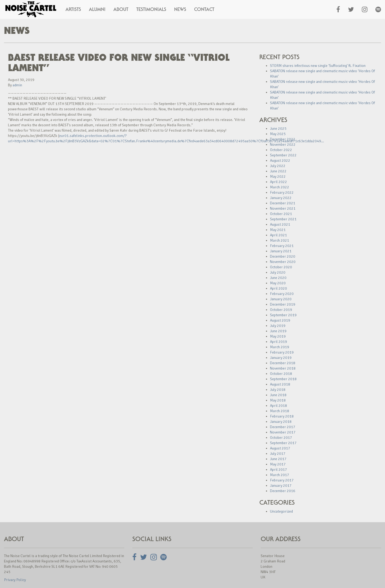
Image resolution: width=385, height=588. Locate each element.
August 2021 (280, 224)
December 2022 (283, 139)
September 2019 (283, 315)
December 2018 (283, 363)
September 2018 (283, 379)
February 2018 (282, 416)
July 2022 (278, 166)
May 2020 (278, 283)
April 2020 (278, 288)
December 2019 (283, 304)
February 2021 (282, 246)
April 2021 (278, 235)
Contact (204, 9)
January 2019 (281, 358)
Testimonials (151, 9)
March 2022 (280, 187)
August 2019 (280, 320)
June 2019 (278, 331)
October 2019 (281, 310)
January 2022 (281, 198)
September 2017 (283, 443)
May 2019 (278, 336)
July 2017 (278, 454)
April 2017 (278, 470)
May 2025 (278, 134)
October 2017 (281, 438)
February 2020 (282, 294)
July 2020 (278, 272)
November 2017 (283, 432)
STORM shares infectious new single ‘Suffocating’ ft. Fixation (318, 66)
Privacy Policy (15, 580)
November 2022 (283, 145)
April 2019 (278, 342)
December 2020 (283, 256)
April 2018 (278, 406)
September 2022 (283, 155)
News (180, 9)
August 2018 (280, 384)
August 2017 (280, 448)
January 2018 (281, 422)
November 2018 (283, 368)
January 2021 (281, 251)
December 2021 (283, 203)
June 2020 (278, 278)
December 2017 (283, 427)
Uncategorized (281, 511)
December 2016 (283, 491)
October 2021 (281, 214)
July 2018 (278, 390)
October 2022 (281, 150)
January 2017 (281, 486)
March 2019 (280, 347)
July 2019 (278, 326)
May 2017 (278, 464)
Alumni (97, 9)
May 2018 (278, 400)
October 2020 (281, 267)
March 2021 (280, 240)
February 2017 (282, 480)
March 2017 (280, 475)
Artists (73, 9)
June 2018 (278, 395)
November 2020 (283, 262)
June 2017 (278, 459)
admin (17, 85)
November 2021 (283, 208)
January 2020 (281, 299)
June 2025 (278, 129)
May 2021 (278, 230)
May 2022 (278, 177)
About (121, 9)
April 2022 (278, 182)
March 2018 (280, 411)
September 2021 (283, 219)
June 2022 (278, 171)
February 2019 (282, 352)
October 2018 (281, 374)
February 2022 (282, 192)
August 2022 (280, 161)
